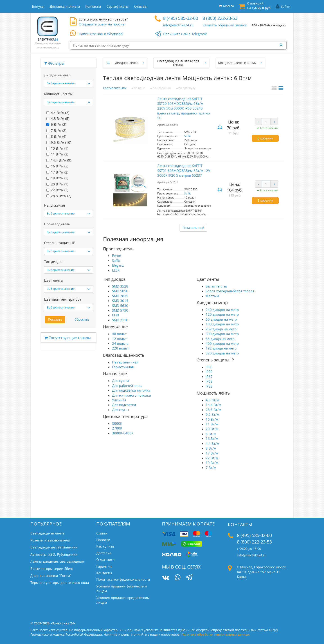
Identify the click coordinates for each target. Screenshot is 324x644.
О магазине (106, 560)
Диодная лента (127, 63)
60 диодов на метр (221, 319)
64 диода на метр (220, 339)
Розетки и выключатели (50, 540)
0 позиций (259, 6)
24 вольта (120, 343)
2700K (117, 428)
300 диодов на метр (222, 334)
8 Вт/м (211, 448)
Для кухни (120, 381)
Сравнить (220, 128)
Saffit (188, 136)
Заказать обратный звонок (225, 25)
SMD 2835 (120, 296)
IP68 (209, 381)
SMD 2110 (120, 320)
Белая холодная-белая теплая (230, 291)
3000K (117, 423)
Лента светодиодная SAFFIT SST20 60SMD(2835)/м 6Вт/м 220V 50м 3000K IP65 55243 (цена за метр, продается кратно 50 (184, 108)
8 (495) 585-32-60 (181, 18)
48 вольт (119, 334)
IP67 (209, 377)
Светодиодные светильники (54, 547)
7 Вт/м (211, 468)
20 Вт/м (212, 429)
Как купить (105, 546)
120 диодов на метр (222, 314)
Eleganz (118, 265)
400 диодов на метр (222, 343)
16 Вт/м (212, 438)
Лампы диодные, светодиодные (57, 561)
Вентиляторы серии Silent (52, 569)
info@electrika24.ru (178, 25)
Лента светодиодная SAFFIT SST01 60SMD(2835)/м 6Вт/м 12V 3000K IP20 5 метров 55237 (184, 170)
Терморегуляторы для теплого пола (60, 582)
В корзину (265, 138)
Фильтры (54, 63)
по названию (161, 88)
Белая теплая (216, 286)
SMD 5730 (120, 310)
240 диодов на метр (222, 310)
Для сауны (121, 410)
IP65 (209, 367)
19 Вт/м (212, 463)
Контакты (104, 573)
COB (116, 315)
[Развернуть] (108, 63)
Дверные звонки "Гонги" (51, 575)
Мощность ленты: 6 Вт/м (237, 63)
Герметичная (123, 367)
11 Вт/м (212, 424)
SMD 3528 (120, 286)
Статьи (102, 533)
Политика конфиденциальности (123, 579)
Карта (242, 577)
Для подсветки (124, 405)
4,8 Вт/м (212, 400)
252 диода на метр (221, 329)
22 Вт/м (212, 458)
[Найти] (282, 45)
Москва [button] (226, 6)
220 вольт (120, 348)
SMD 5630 (120, 306)
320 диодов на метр (222, 353)
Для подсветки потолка (131, 390)
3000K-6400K (123, 433)
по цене (138, 88)
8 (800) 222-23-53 (220, 18)
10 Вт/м (212, 419)
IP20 (209, 372)
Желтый (212, 296)
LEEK (116, 270)
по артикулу (186, 88)
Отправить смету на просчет (102, 24)
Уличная (119, 400)
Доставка (104, 553)
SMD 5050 (120, 291)
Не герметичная (125, 362)
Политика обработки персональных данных (215, 634)
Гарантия (104, 566)
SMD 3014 (120, 301)
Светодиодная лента (47, 533)
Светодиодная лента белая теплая (178, 63)
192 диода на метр (221, 348)
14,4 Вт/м (213, 405)
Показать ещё (193, 228)
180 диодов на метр (222, 324)
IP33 (209, 386)
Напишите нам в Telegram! (185, 34)
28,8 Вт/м (213, 410)
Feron (117, 256)
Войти (285, 6)
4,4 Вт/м (212, 443)
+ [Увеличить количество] (274, 122)
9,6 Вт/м (212, 414)
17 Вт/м (212, 453)
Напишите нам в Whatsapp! (101, 34)
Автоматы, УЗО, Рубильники (54, 554)
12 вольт (119, 339)
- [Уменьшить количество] (258, 122)
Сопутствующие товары (67, 338)
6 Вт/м (211, 434)
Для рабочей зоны (127, 386)
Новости (103, 540)
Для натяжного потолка (131, 395)
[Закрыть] (144, 63)
